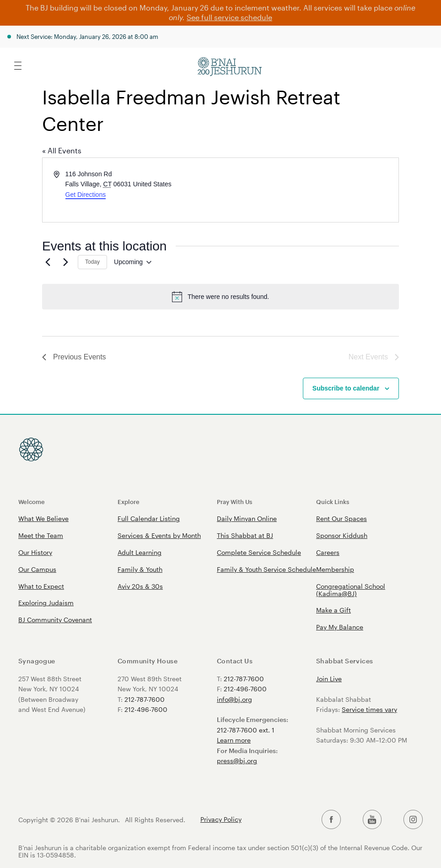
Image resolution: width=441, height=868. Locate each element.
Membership (335, 569)
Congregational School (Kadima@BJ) (351, 590)
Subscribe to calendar (346, 388)
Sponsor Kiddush (342, 535)
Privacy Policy (221, 819)
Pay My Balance (340, 627)
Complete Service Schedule (259, 552)
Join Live (329, 679)
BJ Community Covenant (55, 620)
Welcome (32, 502)
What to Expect (41, 586)
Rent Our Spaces (342, 518)
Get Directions (86, 195)
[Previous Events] (48, 262)
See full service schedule (229, 17)
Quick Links (333, 502)
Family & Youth (140, 569)
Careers (328, 552)
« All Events (62, 150)
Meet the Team (41, 535)
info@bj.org (234, 699)
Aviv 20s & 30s (140, 586)
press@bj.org (237, 761)
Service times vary (369, 709)
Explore (129, 502)
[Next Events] (65, 262)
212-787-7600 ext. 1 (246, 730)
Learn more (234, 740)
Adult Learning (140, 552)
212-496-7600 (146, 709)
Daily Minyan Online (247, 518)
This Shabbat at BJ (245, 535)
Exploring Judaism (46, 603)
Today (92, 262)
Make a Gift (333, 610)
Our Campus (37, 569)
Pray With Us (234, 502)
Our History (35, 552)
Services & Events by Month (159, 535)
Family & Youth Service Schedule (266, 569)
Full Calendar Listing (149, 518)
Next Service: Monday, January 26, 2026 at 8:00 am (87, 36)
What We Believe (43, 518)
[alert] (220, 297)
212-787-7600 (145, 699)
